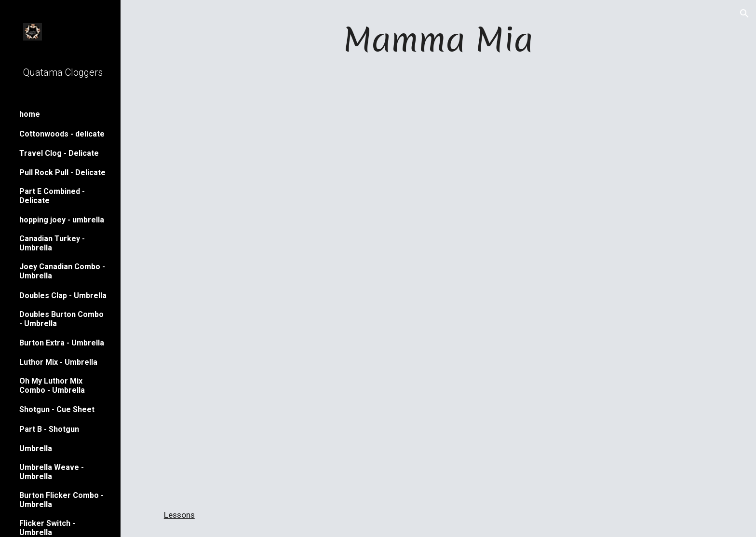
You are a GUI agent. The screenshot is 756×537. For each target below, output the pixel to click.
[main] (438, 39)
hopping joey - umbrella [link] (62, 220)
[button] (744, 14)
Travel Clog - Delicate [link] (59, 153)
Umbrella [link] (36, 448)
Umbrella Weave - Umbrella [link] (52, 472)
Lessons (179, 515)
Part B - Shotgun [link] (49, 429)
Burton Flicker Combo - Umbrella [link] (61, 500)
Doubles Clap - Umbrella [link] (63, 296)
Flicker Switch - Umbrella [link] (47, 528)
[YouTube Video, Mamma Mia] (438, 390)
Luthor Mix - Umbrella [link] (58, 362)
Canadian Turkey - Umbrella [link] (52, 243)
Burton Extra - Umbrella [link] (62, 343)
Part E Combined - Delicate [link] (52, 196)
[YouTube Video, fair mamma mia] (438, 182)
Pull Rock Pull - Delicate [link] (62, 172)
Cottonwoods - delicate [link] (62, 134)
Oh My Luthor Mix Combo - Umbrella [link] (52, 386)
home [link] (30, 114)
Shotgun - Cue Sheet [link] (57, 409)
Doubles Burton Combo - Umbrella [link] (61, 319)
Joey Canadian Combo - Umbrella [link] (62, 271)
